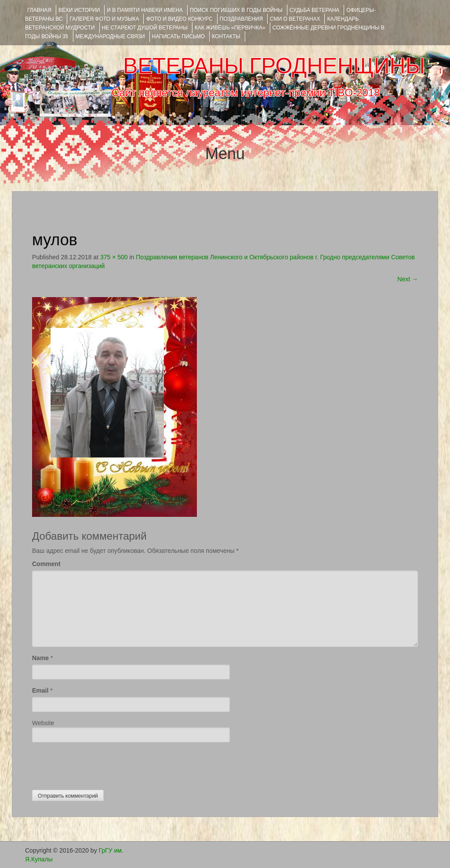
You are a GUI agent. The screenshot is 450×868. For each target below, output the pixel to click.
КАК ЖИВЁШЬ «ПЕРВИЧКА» (230, 28)
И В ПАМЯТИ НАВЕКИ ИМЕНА (145, 10)
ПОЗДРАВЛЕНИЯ (241, 19)
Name (40, 658)
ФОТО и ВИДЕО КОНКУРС (179, 19)
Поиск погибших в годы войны (236, 10)
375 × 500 (114, 257)
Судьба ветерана (315, 10)
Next (408, 279)
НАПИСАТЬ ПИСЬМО (179, 36)
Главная (39, 10)
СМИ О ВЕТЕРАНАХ (295, 19)
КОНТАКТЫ (226, 36)
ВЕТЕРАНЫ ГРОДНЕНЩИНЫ (274, 66)
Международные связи (110, 36)
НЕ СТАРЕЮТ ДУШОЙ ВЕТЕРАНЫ (145, 28)
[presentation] (99, 764)
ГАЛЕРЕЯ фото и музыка (104, 19)
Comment (46, 564)
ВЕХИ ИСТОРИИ (79, 10)
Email (40, 690)
